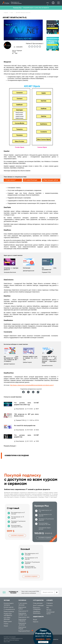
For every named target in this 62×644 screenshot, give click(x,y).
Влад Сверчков (20, 409)
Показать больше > (10, 446)
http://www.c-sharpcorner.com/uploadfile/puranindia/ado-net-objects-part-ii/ (32, 385)
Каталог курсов (9, 607)
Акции (35, 620)
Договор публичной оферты (11, 640)
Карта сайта (7, 642)
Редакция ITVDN (20, 420)
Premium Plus (17, 8)
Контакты (49, 606)
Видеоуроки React (24, 631)
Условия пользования (10, 637)
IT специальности (9, 609)
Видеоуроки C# (23, 611)
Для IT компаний (38, 606)
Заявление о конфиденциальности (13, 639)
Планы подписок (9, 612)
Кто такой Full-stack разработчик (25, 426)
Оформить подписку (17, 536)
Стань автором (38, 603)
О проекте (50, 603)
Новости (36, 622)
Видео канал (8, 621)
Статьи (6, 624)
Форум (6, 626)
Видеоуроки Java (24, 617)
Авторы (49, 610)
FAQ (48, 608)
